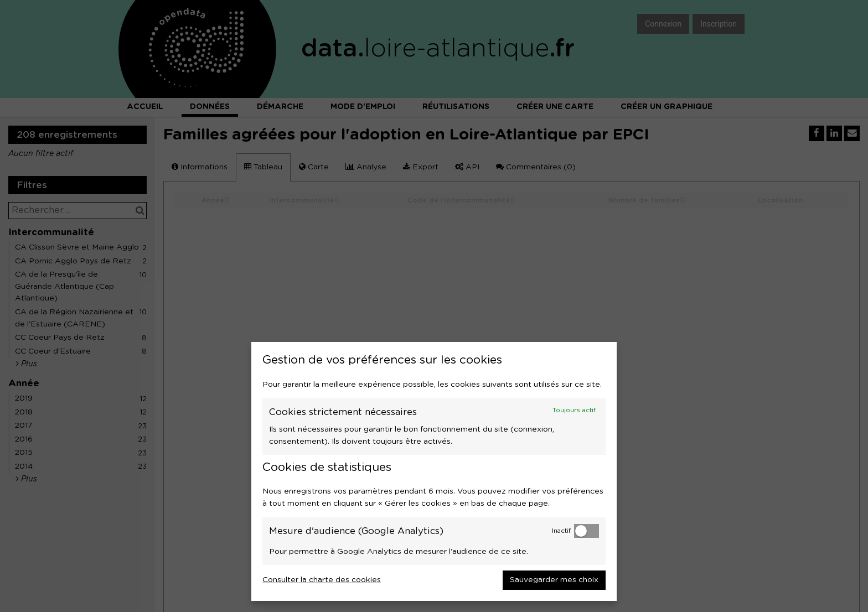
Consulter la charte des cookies (322, 580)
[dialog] (434, 471)
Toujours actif (574, 410)
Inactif (561, 531)
